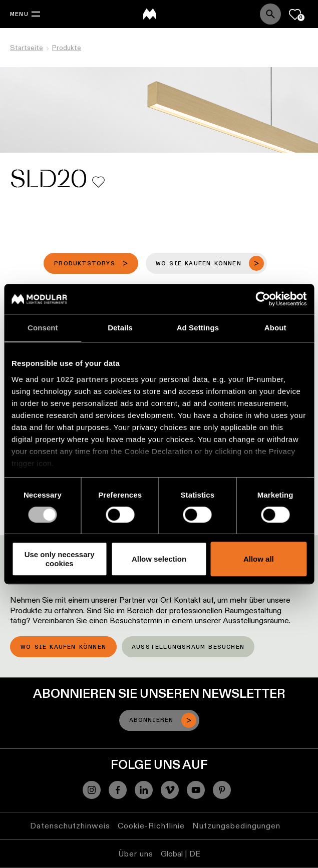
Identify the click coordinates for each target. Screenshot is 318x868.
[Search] (270, 14)
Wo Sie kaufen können (63, 647)
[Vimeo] (170, 790)
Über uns (136, 854)
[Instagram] (92, 790)
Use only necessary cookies (60, 559)
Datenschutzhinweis (70, 826)
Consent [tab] (43, 328)
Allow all (259, 559)
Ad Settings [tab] (198, 328)
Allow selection (159, 559)
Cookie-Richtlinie (151, 826)
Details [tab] (120, 328)
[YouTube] (196, 790)
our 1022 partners (75, 379)
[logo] (150, 14)
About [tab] (275, 328)
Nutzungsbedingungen (236, 826)
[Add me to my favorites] (98, 182)
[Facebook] (118, 790)
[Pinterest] (222, 790)
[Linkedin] (144, 790)
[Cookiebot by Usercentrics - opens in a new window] (263, 299)
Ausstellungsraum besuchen (188, 647)
